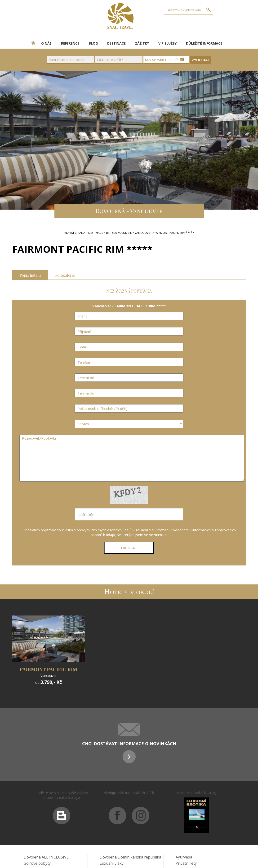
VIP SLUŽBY (167, 43)
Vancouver (143, 233)
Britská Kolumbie (119, 233)
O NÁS (46, 43)
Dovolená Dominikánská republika (130, 857)
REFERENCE (70, 43)
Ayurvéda (184, 857)
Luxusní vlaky (112, 863)
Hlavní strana (75, 233)
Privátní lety (186, 863)
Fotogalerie (65, 275)
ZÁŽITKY (142, 43)
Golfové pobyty (37, 863)
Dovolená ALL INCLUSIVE (46, 857)
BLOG (93, 43)
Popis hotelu (30, 275)
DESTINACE (116, 43)
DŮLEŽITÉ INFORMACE (204, 43)
